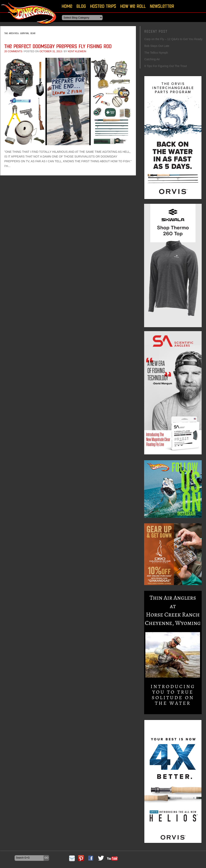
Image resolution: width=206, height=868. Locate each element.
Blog (81, 6)
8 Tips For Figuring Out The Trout (166, 66)
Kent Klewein (77, 51)
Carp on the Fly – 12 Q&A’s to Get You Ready (173, 39)
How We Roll (133, 6)
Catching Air (152, 59)
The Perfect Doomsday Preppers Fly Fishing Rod (58, 46)
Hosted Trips (103, 6)
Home (67, 6)
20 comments (13, 51)
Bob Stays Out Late (157, 46)
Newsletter (162, 6)
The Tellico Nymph (156, 53)
